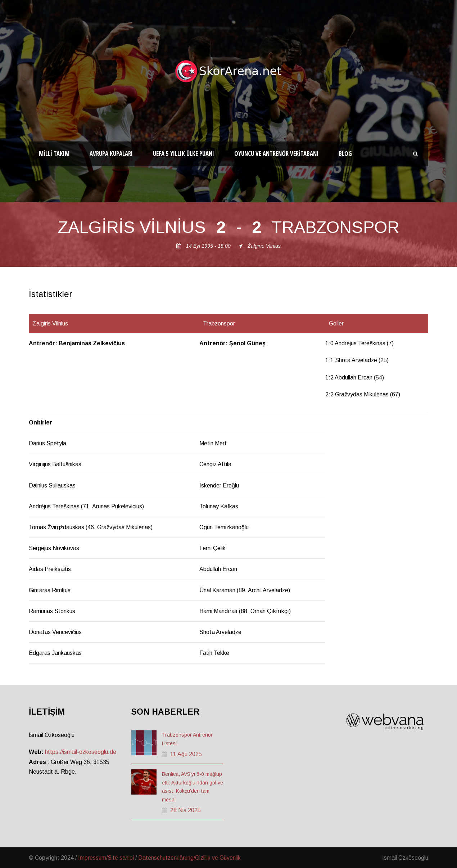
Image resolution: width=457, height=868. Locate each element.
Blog (345, 154)
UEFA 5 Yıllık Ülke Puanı (184, 154)
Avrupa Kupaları (111, 154)
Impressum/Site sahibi (106, 858)
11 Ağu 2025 (186, 754)
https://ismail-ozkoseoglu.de (81, 752)
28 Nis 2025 (185, 810)
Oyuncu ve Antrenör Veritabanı (276, 154)
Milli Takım (54, 154)
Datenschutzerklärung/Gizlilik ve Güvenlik (189, 858)
